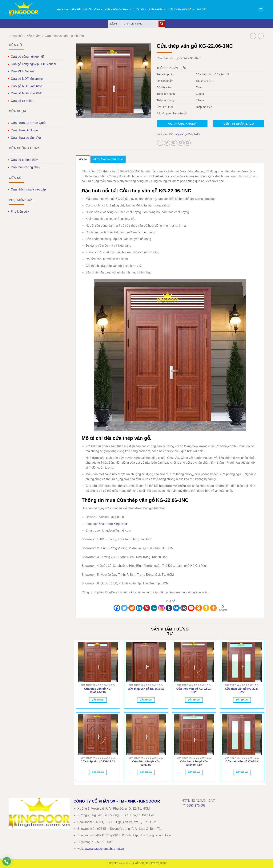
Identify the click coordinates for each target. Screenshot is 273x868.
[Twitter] (124, 608)
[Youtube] (191, 608)
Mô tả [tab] (83, 159)
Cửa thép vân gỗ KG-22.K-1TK (242, 691)
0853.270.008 (196, 805)
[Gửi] (162, 24)
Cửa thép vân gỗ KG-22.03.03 (146, 763)
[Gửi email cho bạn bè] (174, 143)
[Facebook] (117, 608)
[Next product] (253, 36)
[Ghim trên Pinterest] (181, 143)
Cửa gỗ (140, 9)
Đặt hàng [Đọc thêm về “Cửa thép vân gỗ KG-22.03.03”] (146, 772)
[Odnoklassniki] (199, 608)
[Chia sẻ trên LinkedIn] (188, 143)
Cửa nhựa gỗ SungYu (26, 138)
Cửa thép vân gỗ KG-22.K (242, 761)
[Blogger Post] (184, 608)
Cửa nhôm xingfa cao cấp (28, 189)
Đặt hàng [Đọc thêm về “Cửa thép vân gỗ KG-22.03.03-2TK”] (98, 700)
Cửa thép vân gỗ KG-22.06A (146, 689)
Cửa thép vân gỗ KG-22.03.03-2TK (98, 691)
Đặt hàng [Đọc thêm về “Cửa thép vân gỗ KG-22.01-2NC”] (194, 700)
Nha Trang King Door (113, 524)
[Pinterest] (147, 608)
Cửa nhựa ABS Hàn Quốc (29, 123)
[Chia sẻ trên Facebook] (160, 143)
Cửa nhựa (157, 9)
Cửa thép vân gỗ (181, 9)
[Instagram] (161, 608)
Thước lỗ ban (93, 9)
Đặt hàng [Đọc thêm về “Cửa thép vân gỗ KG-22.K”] (242, 772)
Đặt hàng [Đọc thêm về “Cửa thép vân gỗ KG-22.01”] (98, 772)
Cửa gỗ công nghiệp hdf (27, 57)
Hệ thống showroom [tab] (108, 159)
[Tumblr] (169, 608)
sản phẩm (34, 36)
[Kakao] (206, 608)
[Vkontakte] (176, 608)
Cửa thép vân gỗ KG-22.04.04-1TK (194, 763)
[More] (213, 608)
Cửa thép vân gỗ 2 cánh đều (64, 36)
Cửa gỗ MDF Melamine (27, 79)
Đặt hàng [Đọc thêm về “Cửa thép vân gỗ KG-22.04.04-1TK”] (194, 772)
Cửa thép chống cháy (26, 167)
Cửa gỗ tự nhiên (22, 101)
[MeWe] (154, 608)
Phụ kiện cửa (20, 212)
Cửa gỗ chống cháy (24, 160)
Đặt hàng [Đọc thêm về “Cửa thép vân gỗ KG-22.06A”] (146, 700)
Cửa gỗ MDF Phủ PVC (27, 93)
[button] (261, 10)
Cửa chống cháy (118, 9)
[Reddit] (132, 608)
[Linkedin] (139, 608)
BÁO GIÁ (63, 9)
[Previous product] (261, 36)
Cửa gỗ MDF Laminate (26, 86)
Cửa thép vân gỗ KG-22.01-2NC (194, 691)
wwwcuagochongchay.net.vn (104, 849)
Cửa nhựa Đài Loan (24, 130)
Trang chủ (16, 36)
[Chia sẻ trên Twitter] (167, 143)
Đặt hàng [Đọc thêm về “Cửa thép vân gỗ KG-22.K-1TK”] (242, 700)
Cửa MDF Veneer (23, 71)
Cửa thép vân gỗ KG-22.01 (98, 761)
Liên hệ (76, 9)
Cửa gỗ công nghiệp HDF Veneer (34, 64)
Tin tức (202, 9)
